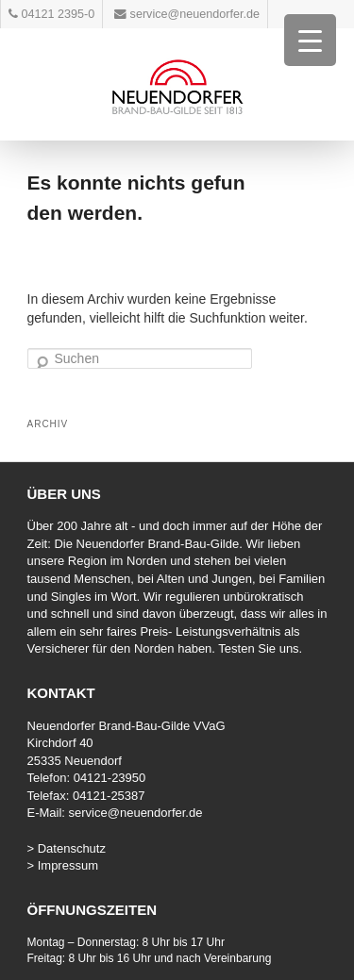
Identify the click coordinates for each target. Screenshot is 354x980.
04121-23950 (110, 778)
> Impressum (63, 865)
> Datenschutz (67, 848)
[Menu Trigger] (310, 40)
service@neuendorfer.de (136, 813)
